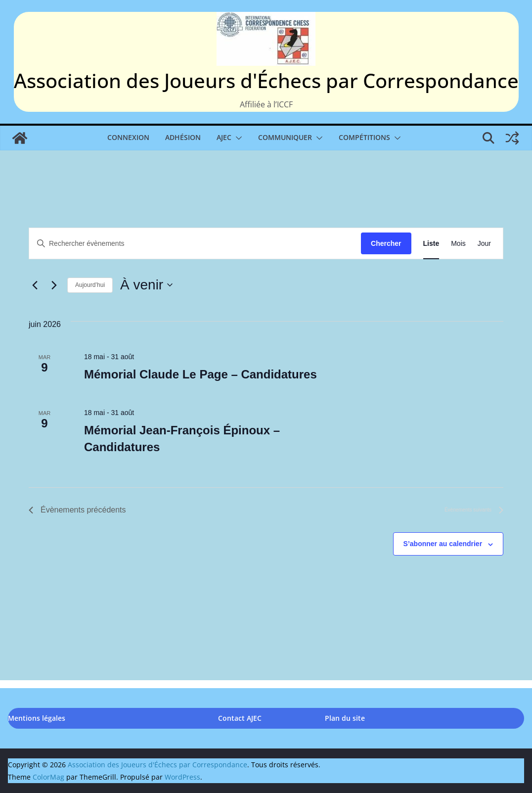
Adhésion (183, 137)
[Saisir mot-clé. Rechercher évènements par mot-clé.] (195, 244)
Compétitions (364, 137)
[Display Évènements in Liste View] (431, 244)
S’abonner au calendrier (443, 544)
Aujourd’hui (90, 285)
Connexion (128, 137)
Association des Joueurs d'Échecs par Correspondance (266, 80)
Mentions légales (37, 718)
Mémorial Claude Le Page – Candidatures (200, 374)
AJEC (224, 137)
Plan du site (345, 718)
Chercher (386, 243)
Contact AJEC (240, 718)
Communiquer (285, 137)
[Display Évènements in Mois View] (458, 244)
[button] (237, 138)
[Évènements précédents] (35, 285)
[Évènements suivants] (54, 285)
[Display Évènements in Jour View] (484, 244)
